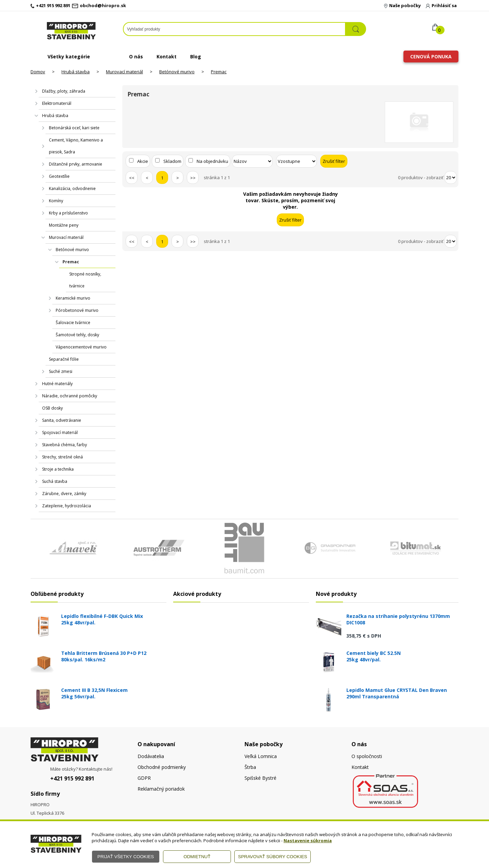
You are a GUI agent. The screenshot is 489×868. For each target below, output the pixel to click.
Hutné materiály (57, 384)
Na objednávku (212, 161)
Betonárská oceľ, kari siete (74, 128)
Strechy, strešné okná (62, 457)
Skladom (172, 161)
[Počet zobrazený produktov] (451, 177)
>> (193, 178)
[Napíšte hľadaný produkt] (234, 29)
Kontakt (167, 56)
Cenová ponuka (431, 56)
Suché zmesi (61, 371)
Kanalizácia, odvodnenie (72, 188)
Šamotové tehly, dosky (77, 335)
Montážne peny (64, 225)
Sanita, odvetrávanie (62, 420)
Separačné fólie (64, 359)
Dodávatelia (151, 756)
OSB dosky (52, 408)
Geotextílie (59, 176)
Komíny (56, 201)
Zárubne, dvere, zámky (64, 494)
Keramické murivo (73, 298)
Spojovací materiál (60, 432)
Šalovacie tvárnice (73, 323)
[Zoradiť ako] (296, 161)
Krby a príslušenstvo (68, 213)
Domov (38, 72)
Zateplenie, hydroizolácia (67, 506)
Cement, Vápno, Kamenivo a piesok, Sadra (76, 146)
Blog (196, 56)
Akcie (143, 161)
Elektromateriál (57, 103)
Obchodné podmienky (162, 767)
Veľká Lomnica (261, 756)
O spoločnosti (367, 756)
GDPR (144, 778)
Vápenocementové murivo (81, 347)
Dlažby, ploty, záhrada (64, 91)
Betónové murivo (177, 72)
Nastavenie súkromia (308, 841)
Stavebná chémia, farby (65, 445)
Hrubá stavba (76, 72)
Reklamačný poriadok (161, 789)
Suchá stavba (55, 481)
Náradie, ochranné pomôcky (70, 396)
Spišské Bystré (260, 778)
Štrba (250, 767)
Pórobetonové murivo (77, 310)
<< (132, 178)
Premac (219, 72)
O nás (136, 56)
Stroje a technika (58, 469)
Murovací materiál (124, 72)
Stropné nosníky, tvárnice (85, 280)
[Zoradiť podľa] (252, 161)
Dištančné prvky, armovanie (76, 164)
